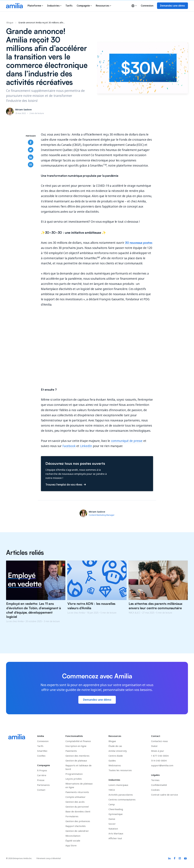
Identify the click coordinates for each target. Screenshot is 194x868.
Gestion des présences (78, 821)
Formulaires (72, 816)
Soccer (112, 824)
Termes (155, 780)
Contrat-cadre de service (165, 795)
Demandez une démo (172, 6)
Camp (112, 804)
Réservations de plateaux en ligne (79, 785)
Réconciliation (73, 836)
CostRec (41, 756)
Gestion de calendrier (77, 831)
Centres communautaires (122, 799)
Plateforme (35, 6)
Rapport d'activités (76, 826)
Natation (113, 829)
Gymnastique (116, 814)
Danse (112, 819)
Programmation (74, 774)
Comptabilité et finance (78, 741)
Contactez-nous (159, 741)
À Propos (42, 770)
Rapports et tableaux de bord (79, 767)
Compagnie (84, 6)
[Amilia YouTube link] (185, 858)
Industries (54, 6)
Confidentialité (159, 785)
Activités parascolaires (121, 795)
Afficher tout (115, 838)
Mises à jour (158, 751)
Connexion (147, 6)
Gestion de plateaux (76, 761)
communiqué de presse (127, 441)
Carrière (42, 775)
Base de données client (78, 811)
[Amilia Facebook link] (175, 858)
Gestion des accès (75, 802)
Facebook (69, 446)
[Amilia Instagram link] (180, 858)
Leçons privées (74, 779)
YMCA (112, 790)
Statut (154, 746)
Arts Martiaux (116, 833)
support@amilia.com (162, 765)
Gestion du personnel (77, 807)
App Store (71, 845)
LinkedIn (86, 446)
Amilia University (118, 751)
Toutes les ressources (120, 770)
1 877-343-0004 (160, 756)
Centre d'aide (116, 756)
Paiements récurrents (77, 792)
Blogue (10, 23)
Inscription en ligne (76, 746)
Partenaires (43, 785)
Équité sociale (73, 841)
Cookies (155, 790)
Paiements (71, 751)
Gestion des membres (77, 756)
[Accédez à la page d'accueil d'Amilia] (14, 6)
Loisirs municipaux (118, 785)
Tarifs (69, 6)
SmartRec (42, 751)
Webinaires (115, 765)
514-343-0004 (159, 761)
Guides (112, 761)
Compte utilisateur (75, 797)
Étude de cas (115, 746)
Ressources (103, 6)
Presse (41, 780)
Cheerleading (116, 809)
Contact (41, 790)
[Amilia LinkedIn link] (169, 858)
